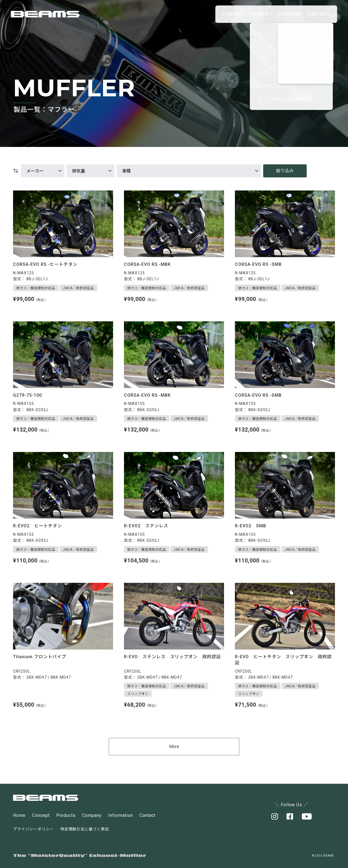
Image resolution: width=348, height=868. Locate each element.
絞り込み (285, 171)
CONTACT (313, 14)
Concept (41, 816)
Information (121, 816)
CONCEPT (195, 14)
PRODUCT (234, 14)
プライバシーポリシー (33, 829)
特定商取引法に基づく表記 (85, 829)
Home (19, 816)
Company (92, 816)
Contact (148, 816)
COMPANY (274, 14)
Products (66, 816)
